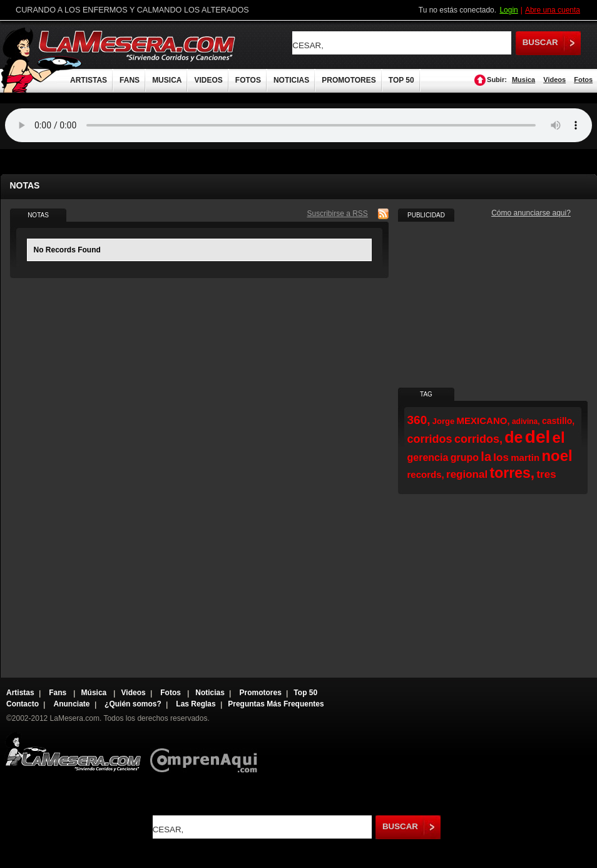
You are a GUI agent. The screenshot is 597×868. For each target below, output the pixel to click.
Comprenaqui (207, 752)
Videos (554, 80)
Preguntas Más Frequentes (276, 704)
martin (525, 457)
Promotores (260, 693)
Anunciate (72, 704)
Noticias (210, 693)
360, (419, 420)
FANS (130, 80)
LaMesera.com (138, 45)
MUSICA (167, 80)
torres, (513, 473)
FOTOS (248, 80)
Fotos (583, 80)
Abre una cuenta (553, 10)
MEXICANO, (483, 421)
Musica (523, 80)
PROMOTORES (349, 80)
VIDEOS (208, 80)
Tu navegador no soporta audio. (298, 125)
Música (95, 693)
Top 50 (305, 693)
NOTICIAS (291, 80)
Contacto (23, 704)
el (559, 437)
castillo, (558, 421)
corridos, (478, 439)
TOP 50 (401, 80)
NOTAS (38, 215)
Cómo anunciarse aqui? (531, 213)
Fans (59, 693)
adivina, (526, 421)
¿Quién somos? (133, 704)
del (538, 437)
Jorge (443, 421)
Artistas (20, 693)
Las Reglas (196, 704)
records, (426, 474)
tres (546, 474)
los (501, 457)
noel (557, 456)
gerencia (428, 457)
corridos (430, 439)
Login (508, 10)
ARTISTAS (89, 80)
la (486, 457)
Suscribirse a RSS (338, 214)
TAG (426, 394)
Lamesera (73, 752)
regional (467, 474)
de (513, 437)
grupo (465, 457)
